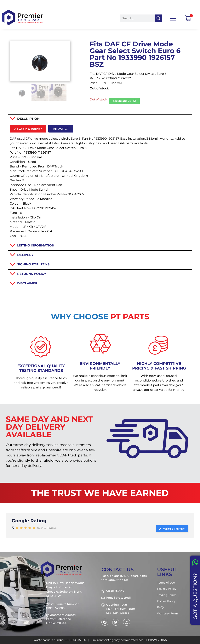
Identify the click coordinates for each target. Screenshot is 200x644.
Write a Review (171, 529)
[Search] (158, 18)
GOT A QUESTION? (195, 596)
